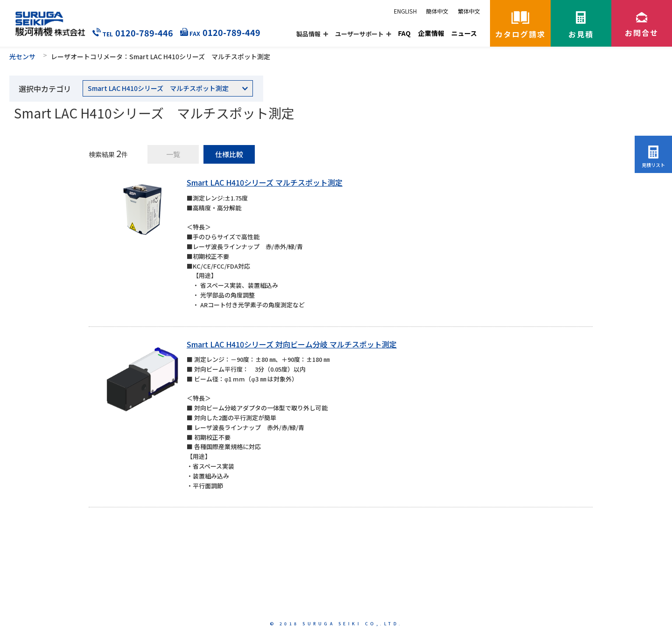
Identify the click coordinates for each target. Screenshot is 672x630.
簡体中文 (437, 11)
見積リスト (653, 165)
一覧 (173, 154)
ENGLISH (405, 11)
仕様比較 (229, 154)
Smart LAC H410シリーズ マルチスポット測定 (265, 182)
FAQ (404, 33)
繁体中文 (469, 11)
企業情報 (431, 33)
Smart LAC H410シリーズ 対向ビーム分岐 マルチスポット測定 (292, 344)
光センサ (22, 56)
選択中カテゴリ (45, 89)
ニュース (464, 33)
